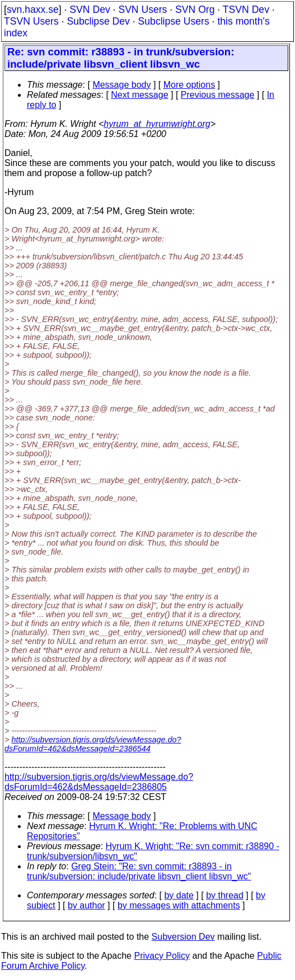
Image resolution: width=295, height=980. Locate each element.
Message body (121, 85)
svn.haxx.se (33, 10)
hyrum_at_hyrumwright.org (157, 124)
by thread (225, 895)
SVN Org (195, 10)
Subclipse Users (174, 21)
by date (179, 895)
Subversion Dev (183, 937)
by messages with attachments (179, 905)
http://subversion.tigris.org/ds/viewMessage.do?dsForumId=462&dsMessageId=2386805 (99, 782)
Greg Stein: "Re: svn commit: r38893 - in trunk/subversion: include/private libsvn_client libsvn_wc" (139, 871)
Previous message (218, 95)
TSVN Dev (246, 10)
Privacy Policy (162, 956)
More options (189, 85)
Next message (139, 95)
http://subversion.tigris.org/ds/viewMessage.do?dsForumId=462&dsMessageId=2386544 (93, 744)
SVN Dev (90, 10)
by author (86, 905)
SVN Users (142, 10)
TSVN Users (31, 21)
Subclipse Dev (98, 21)
